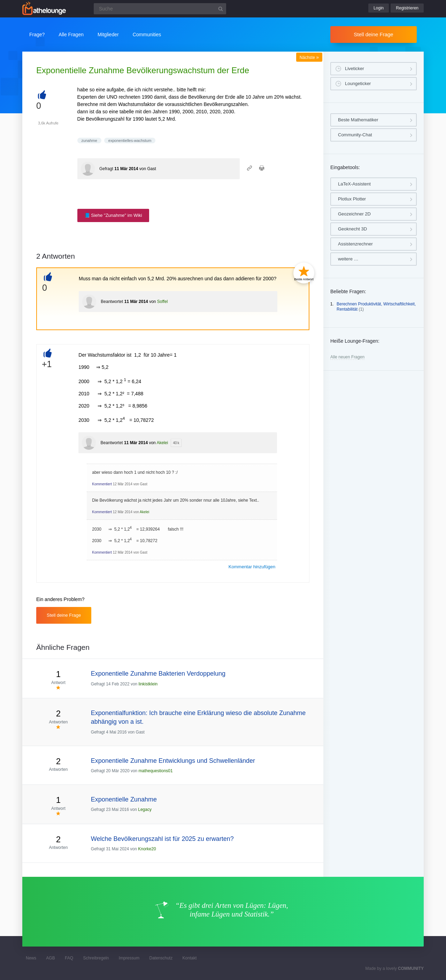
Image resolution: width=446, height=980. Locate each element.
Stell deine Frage (373, 34)
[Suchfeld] (160, 9)
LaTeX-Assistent (354, 184)
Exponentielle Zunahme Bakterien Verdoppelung (158, 674)
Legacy (145, 810)
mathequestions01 (156, 771)
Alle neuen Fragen (347, 357)
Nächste (309, 58)
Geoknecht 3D (352, 229)
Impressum (129, 958)
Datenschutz (161, 958)
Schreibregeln (96, 958)
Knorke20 (147, 849)
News (31, 958)
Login (379, 8)
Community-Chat (355, 135)
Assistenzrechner (355, 244)
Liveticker (355, 69)
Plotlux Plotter (352, 199)
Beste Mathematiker (358, 120)
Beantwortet (112, 302)
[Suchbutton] (221, 9)
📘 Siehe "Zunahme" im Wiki (113, 215)
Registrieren (407, 8)
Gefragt (106, 169)
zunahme (89, 140)
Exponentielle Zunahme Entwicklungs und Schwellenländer (173, 761)
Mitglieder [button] (108, 35)
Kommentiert (102, 484)
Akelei (162, 443)
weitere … (348, 259)
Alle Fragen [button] (71, 35)
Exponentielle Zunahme (124, 799)
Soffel (162, 302)
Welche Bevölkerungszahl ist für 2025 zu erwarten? (162, 839)
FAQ (69, 958)
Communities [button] (147, 35)
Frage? (37, 35)
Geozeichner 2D (354, 214)
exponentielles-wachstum (130, 140)
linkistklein (148, 684)
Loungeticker (358, 83)
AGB (50, 958)
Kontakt (190, 958)
